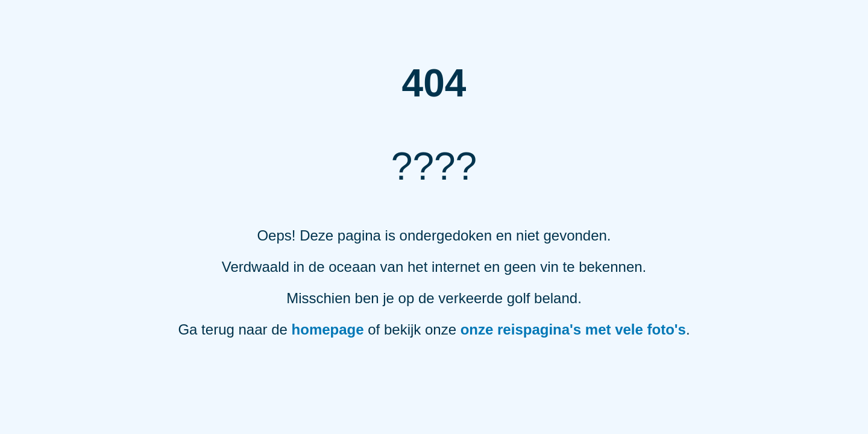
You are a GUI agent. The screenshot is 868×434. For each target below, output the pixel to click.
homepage (328, 329)
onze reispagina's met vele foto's (573, 329)
